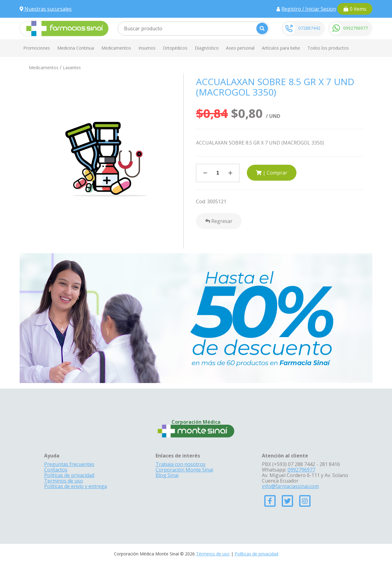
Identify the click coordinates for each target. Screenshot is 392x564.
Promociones (37, 48)
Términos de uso (213, 554)
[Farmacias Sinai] (64, 28)
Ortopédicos (175, 48)
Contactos (56, 470)
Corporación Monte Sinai (184, 470)
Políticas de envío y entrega (75, 486)
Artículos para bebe (281, 48)
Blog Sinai (167, 475)
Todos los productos (328, 48)
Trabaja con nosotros (181, 464)
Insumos (147, 48)
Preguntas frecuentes (69, 464)
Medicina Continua (76, 48)
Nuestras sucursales (46, 9)
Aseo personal (240, 48)
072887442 (309, 28)
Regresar (219, 221)
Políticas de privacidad (69, 475)
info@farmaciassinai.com (290, 486)
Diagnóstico (207, 48)
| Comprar (272, 173)
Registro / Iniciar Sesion (309, 9)
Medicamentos (116, 48)
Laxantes (72, 68)
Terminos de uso (64, 481)
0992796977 (356, 28)
